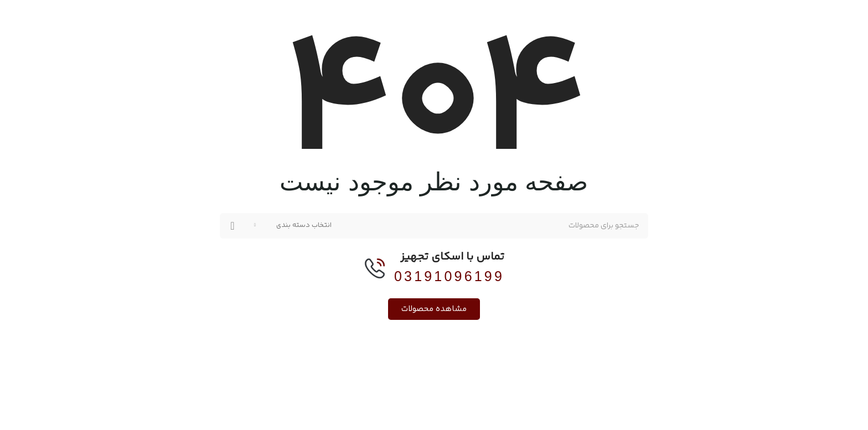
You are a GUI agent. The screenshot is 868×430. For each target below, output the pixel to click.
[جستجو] (434, 226)
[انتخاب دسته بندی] (293, 226)
